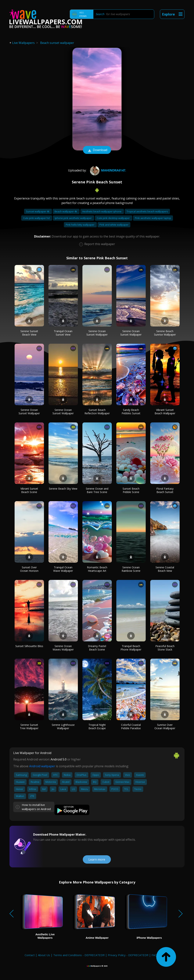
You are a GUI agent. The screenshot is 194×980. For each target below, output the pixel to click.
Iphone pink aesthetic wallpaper (74, 218)
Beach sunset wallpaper (57, 43)
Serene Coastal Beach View (165, 569)
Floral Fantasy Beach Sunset (165, 490)
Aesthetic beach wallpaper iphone (102, 211)
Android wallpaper (42, 766)
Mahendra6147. (108, 170)
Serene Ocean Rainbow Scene (131, 569)
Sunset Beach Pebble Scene (131, 490)
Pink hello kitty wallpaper (80, 225)
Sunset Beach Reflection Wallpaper (97, 412)
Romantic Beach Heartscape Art (97, 569)
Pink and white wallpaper (114, 225)
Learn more (97, 859)
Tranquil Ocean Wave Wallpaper (63, 569)
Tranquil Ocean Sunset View (63, 333)
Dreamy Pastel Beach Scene (97, 648)
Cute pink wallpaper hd (37, 218)
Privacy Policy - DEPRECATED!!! (128, 955)
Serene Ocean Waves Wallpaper (63, 648)
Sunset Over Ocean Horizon (29, 569)
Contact (30, 955)
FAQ (154, 955)
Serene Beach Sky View (63, 489)
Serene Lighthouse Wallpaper (63, 726)
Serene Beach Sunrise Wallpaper (165, 333)
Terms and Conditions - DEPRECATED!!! (79, 955)
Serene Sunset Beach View (29, 333)
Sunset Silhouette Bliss (29, 646)
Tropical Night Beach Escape (97, 726)
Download (97, 150)
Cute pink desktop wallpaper (114, 218)
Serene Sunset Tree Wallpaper (29, 726)
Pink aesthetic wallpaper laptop (153, 218)
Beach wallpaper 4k (66, 211)
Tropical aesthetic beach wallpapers (147, 211)
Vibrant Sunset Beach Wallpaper (165, 412)
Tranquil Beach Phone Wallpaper (131, 648)
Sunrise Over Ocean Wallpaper (165, 726)
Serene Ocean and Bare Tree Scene (97, 490)
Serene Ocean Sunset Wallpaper (97, 333)
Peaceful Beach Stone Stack (165, 648)
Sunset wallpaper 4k (38, 211)
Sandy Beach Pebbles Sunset (131, 412)
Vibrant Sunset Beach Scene (29, 490)
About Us (44, 955)
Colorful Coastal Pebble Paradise (131, 726)
